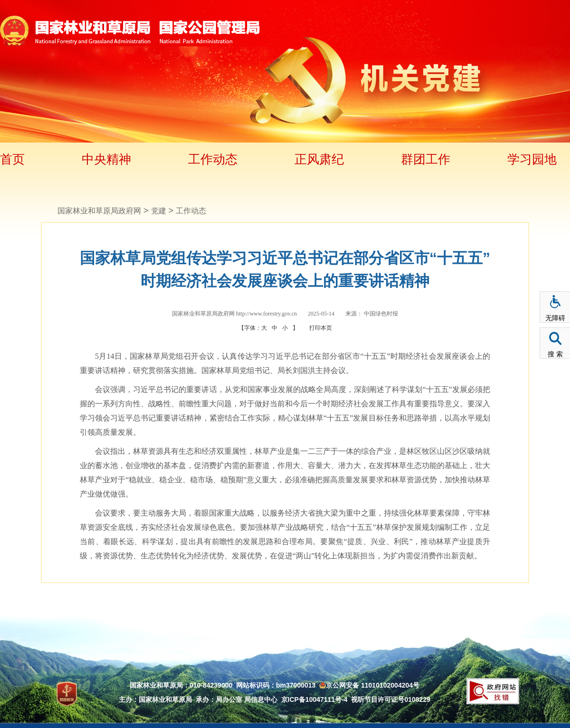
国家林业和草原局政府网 (99, 211)
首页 (12, 159)
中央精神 (106, 159)
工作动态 (213, 159)
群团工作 (426, 159)
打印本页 (321, 328)
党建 (159, 211)
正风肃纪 (319, 159)
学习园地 (532, 159)
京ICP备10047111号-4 (314, 699)
